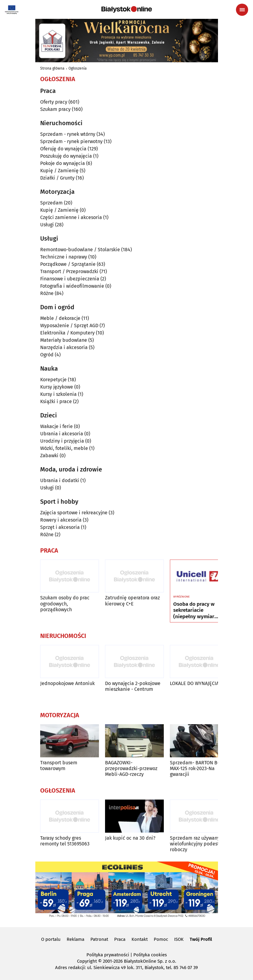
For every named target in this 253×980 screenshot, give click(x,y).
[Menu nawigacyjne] (242, 10)
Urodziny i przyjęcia (62, 441)
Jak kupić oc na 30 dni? (130, 838)
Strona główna (52, 68)
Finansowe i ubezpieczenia (70, 279)
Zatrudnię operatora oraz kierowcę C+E (132, 601)
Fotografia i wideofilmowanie (72, 286)
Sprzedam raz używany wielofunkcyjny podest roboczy (195, 844)
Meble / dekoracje (60, 318)
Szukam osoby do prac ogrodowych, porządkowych (65, 603)
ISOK (179, 939)
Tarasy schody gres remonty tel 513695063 (65, 841)
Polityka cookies (150, 955)
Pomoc (161, 939)
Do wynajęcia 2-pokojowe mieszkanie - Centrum (133, 686)
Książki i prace (56, 401)
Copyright (87, 961)
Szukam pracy (55, 109)
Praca (120, 939)
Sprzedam (51, 203)
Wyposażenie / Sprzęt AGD (69, 326)
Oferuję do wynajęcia (63, 149)
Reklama (76, 939)
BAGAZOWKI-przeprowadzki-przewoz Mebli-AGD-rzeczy (131, 768)
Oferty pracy (54, 102)
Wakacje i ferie (56, 426)
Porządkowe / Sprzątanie (68, 264)
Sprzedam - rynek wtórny (68, 134)
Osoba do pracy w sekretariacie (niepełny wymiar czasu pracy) (194, 610)
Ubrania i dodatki (60, 480)
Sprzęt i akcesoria (60, 527)
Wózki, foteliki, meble (64, 448)
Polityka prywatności (108, 955)
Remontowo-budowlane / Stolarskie (80, 250)
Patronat (99, 939)
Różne (47, 293)
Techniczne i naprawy (64, 257)
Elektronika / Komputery (67, 333)
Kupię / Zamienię (59, 171)
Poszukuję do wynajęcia (66, 156)
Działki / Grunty (57, 178)
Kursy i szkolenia (58, 394)
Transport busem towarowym (59, 766)
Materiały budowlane (64, 340)
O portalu (51, 939)
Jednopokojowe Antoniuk (67, 683)
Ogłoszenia (78, 68)
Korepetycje (53, 380)
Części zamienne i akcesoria (71, 217)
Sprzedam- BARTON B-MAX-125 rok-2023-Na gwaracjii (195, 768)
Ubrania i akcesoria (62, 434)
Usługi (47, 225)
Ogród (47, 355)
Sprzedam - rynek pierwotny (71, 141)
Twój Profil (201, 939)
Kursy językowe (57, 387)
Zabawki (49, 456)
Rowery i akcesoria (61, 520)
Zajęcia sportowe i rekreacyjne (74, 513)
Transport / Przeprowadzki (69, 271)
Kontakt (140, 939)
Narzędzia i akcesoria (64, 347)
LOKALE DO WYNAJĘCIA (194, 683)
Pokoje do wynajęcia (63, 163)
